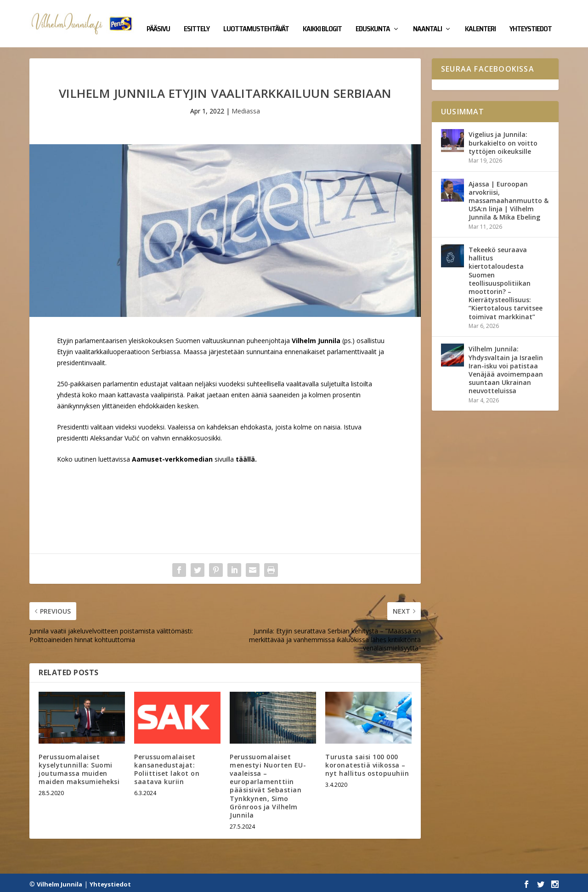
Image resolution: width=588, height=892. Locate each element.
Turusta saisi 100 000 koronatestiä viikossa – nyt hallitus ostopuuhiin (367, 762)
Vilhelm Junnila (59, 881)
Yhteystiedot (531, 19)
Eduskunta (373, 19)
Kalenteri (480, 19)
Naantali (427, 19)
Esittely (197, 19)
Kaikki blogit (322, 19)
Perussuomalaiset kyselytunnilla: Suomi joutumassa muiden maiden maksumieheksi (79, 766)
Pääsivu (158, 19)
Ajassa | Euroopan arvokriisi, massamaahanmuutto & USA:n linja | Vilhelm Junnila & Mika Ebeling (509, 198)
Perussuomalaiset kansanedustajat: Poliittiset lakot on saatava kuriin (167, 766)
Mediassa (246, 108)
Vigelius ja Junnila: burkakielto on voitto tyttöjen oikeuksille (503, 140)
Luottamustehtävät (256, 19)
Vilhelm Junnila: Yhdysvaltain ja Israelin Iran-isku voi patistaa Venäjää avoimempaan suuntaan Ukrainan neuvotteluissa (506, 367)
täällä (245, 456)
